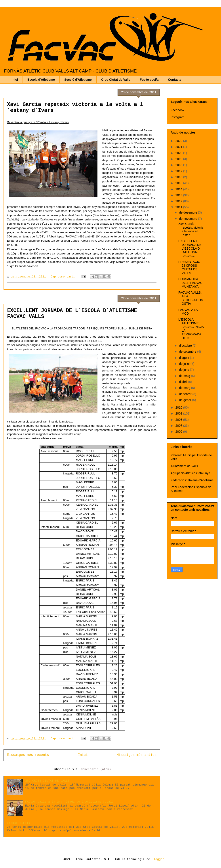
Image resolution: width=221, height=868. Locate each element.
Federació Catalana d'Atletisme (192, 480)
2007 (179, 426)
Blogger (158, 859)
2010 (179, 407)
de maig (185, 376)
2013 (179, 195)
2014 (179, 189)
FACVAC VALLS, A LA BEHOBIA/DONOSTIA (191, 298)
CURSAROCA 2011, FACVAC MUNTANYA (190, 283)
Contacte (175, 80)
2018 (179, 165)
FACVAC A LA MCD (188, 312)
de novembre (189, 219)
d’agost (184, 358)
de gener (186, 400)
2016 (179, 177)
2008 (179, 420)
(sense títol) (19, 823)
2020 (179, 153)
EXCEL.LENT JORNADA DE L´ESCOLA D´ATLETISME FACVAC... (190, 248)
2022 (179, 141)
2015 (179, 183)
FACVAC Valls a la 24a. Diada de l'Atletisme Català (69, 802)
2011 (179, 207)
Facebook (177, 110)
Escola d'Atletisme (41, 80)
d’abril (184, 382)
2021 (179, 147)
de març (185, 388)
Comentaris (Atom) (96, 769)
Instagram (177, 117)
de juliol (185, 364)
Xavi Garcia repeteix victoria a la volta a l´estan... (191, 229)
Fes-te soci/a (149, 80)
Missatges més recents (28, 755)
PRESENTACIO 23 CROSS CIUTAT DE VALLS (189, 267)
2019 (179, 159)
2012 (179, 201)
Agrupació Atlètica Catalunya (190, 473)
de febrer (186, 394)
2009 (179, 413)
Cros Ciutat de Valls (116, 80)
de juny (184, 370)
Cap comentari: (64, 277)
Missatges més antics (137, 755)
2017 (179, 171)
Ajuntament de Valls (184, 466)
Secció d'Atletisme (78, 80)
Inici (15, 80)
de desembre (189, 212)
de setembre (188, 352)
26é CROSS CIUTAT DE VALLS (47, 781)
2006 (179, 432)
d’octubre (186, 346)
